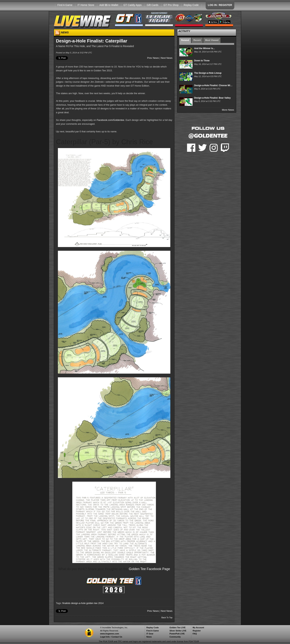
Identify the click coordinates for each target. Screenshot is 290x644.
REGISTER (225, 5)
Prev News (153, 58)
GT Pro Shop (171, 5)
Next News (167, 58)
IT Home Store (86, 5)
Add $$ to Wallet (109, 5)
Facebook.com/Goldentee (111, 120)
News (149, 637)
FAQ (195, 634)
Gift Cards (152, 5)
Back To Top (167, 617)
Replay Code (191, 5)
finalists (66, 603)
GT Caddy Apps (133, 5)
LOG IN (212, 5)
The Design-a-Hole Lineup (208, 73)
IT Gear (150, 634)
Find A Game (65, 5)
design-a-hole (78, 603)
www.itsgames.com (109, 634)
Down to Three (202, 61)
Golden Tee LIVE (177, 628)
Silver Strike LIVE (178, 631)
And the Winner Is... (205, 48)
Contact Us (117, 637)
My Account (198, 628)
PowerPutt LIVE (177, 634)
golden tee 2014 (95, 603)
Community (175, 637)
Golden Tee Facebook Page (150, 569)
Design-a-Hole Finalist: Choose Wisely (214, 85)
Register (197, 631)
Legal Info (105, 637)
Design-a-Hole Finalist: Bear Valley (212, 98)
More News (228, 110)
